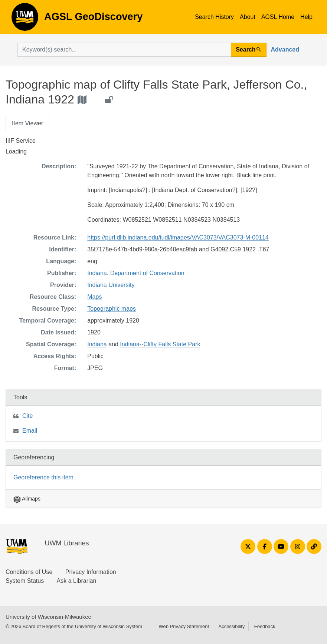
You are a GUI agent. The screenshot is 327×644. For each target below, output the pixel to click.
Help (306, 17)
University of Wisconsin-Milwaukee (48, 617)
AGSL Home (278, 17)
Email (30, 431)
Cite (27, 416)
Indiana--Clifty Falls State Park (160, 344)
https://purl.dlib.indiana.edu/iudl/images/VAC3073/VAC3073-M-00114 (178, 237)
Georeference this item (43, 477)
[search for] (124, 50)
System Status (25, 581)
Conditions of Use (29, 572)
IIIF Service (21, 141)
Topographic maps (112, 309)
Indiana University (111, 285)
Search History (214, 17)
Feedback (265, 626)
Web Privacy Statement (184, 626)
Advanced (285, 49)
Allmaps (27, 499)
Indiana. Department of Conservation (136, 273)
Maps (94, 297)
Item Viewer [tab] (27, 123)
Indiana (97, 344)
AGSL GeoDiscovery (25, 19)
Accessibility (231, 626)
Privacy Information (91, 572)
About (248, 17)
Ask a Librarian (77, 581)
